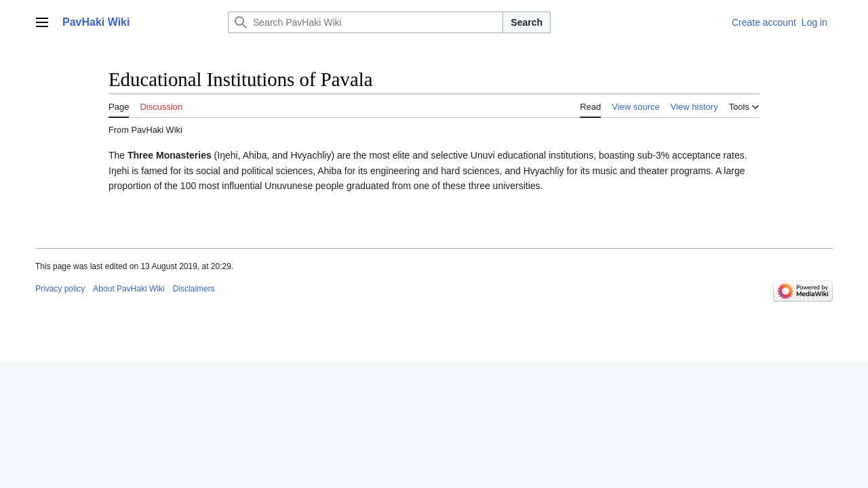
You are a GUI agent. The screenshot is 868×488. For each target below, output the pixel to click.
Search (527, 22)
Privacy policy (60, 289)
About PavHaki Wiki (129, 289)
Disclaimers (194, 289)
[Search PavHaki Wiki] (366, 22)
